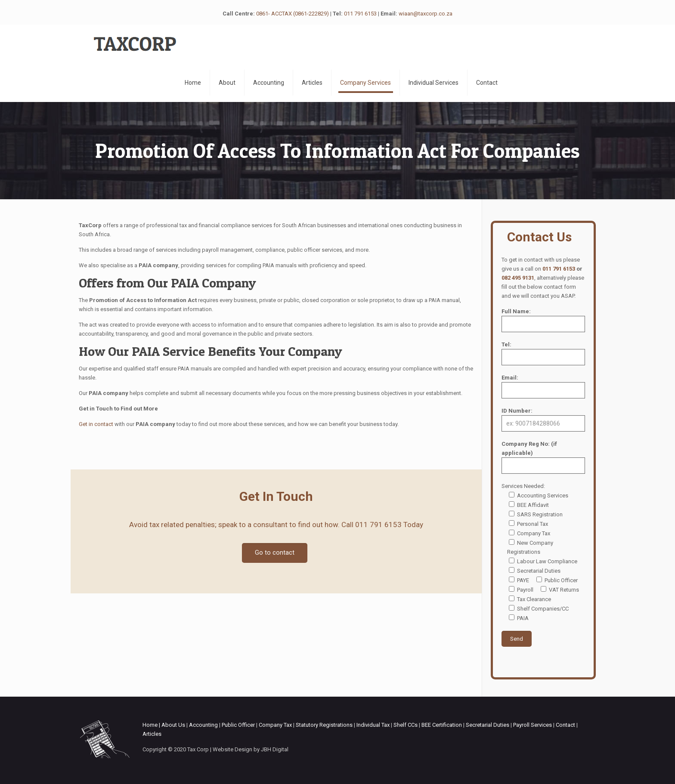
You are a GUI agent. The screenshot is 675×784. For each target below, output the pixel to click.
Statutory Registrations (324, 725)
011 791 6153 (360, 14)
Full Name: (543, 320)
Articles (152, 734)
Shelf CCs (406, 725)
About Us (173, 725)
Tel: (543, 353)
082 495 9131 (518, 278)
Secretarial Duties (488, 725)
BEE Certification (442, 725)
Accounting (203, 725)
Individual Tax (373, 725)
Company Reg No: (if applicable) (543, 457)
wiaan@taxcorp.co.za (426, 14)
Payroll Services (533, 725)
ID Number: (543, 420)
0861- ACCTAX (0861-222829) (293, 14)
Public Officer (238, 725)
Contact (565, 725)
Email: (543, 386)
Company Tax (275, 725)
